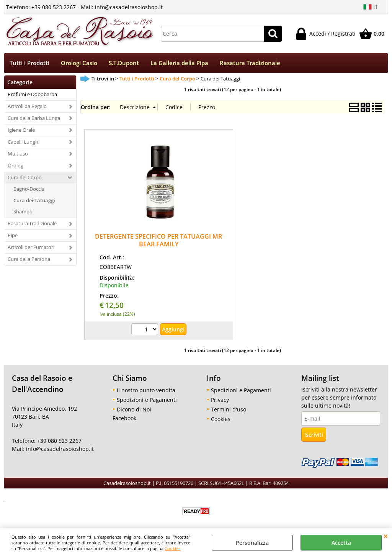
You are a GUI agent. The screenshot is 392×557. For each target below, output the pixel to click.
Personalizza (252, 543)
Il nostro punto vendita (146, 390)
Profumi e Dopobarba (32, 94)
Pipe (13, 235)
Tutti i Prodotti (29, 63)
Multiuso (18, 154)
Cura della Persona (29, 259)
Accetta (341, 543)
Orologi (16, 165)
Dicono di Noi (134, 409)
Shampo (23, 211)
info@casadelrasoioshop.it (59, 449)
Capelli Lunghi (24, 142)
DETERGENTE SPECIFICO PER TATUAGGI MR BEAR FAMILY (158, 240)
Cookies (172, 548)
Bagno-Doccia (29, 189)
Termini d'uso (229, 409)
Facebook (124, 418)
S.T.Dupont (124, 63)
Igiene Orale (21, 130)
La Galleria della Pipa (179, 63)
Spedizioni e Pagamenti (147, 400)
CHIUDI (386, 536)
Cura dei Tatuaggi (34, 200)
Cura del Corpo (25, 177)
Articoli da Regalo (27, 106)
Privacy (220, 400)
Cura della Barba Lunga (34, 118)
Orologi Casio (79, 63)
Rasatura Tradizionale (250, 63)
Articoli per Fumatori (31, 247)
